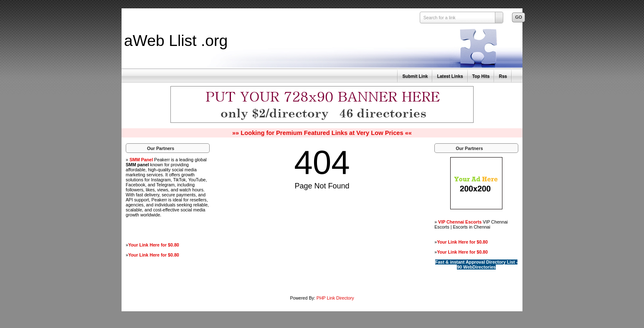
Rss (503, 76)
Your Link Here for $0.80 (154, 245)
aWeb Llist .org (176, 41)
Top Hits (481, 76)
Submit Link (415, 76)
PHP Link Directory (335, 298)
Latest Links (450, 76)
